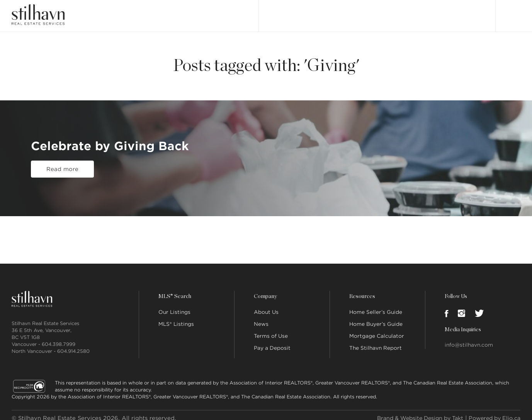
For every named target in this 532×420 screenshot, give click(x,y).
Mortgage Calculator (377, 330)
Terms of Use (271, 330)
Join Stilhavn (461, 13)
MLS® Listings (176, 318)
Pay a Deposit (272, 342)
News (261, 318)
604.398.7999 (59, 338)
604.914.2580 (73, 345)
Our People (387, 13)
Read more (62, 166)
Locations (423, 13)
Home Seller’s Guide (376, 306)
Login (512, 12)
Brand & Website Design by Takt (413, 412)
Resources (362, 290)
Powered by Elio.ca (492, 412)
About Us (266, 306)
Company (265, 290)
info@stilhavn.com (469, 339)
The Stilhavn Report (376, 342)
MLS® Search (323, 13)
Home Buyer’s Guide (376, 318)
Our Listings (282, 13)
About (355, 13)
